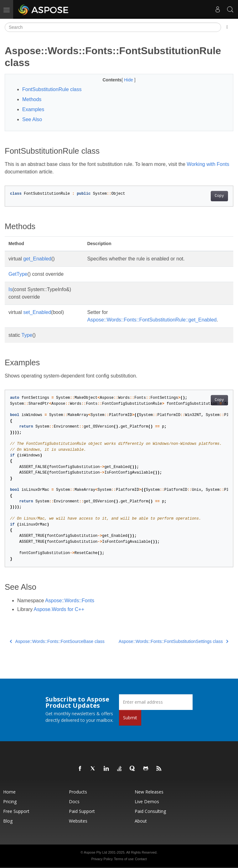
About (141, 821)
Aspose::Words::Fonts (70, 601)
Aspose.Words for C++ (59, 609)
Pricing (10, 801)
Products (78, 792)
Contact (141, 859)
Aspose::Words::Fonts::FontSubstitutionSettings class (173, 641)
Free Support (16, 811)
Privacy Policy (102, 859)
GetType (18, 274)
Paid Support (82, 811)
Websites (78, 821)
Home (9, 792)
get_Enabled (37, 259)
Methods (32, 99)
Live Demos (147, 801)
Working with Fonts (208, 164)
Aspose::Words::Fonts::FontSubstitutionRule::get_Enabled (152, 320)
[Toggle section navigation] (227, 27)
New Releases (149, 792)
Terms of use (124, 859)
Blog (8, 821)
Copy (219, 196)
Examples (33, 109)
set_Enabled (37, 312)
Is (10, 289)
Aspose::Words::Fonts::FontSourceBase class (57, 641)
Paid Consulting (150, 811)
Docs (74, 801)
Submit (130, 718)
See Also (32, 119)
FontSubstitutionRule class (52, 89)
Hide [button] (129, 80)
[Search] (113, 27)
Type (27, 335)
